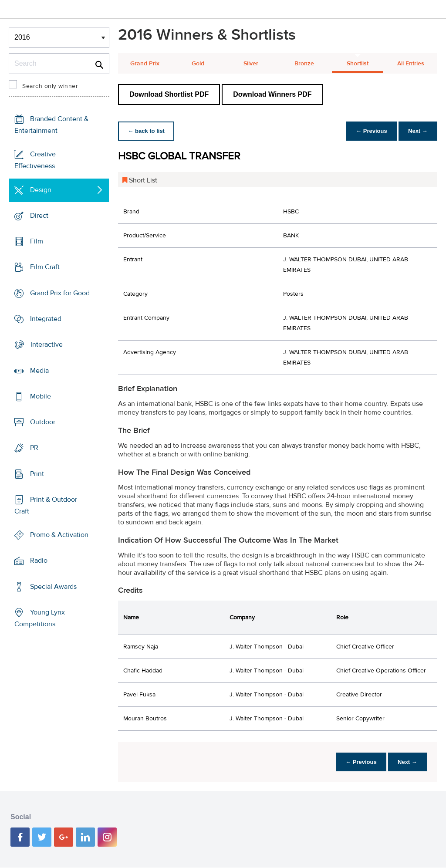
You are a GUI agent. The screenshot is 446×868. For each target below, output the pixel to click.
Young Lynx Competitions (40, 618)
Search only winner (50, 86)
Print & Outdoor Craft (46, 505)
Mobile (41, 396)
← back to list (147, 131)
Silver (251, 64)
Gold (198, 64)
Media (39, 370)
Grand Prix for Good (60, 293)
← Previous (369, 131)
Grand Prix (145, 64)
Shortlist (358, 64)
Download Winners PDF (272, 94)
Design (41, 190)
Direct (39, 216)
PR (34, 448)
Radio (39, 561)
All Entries (411, 64)
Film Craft (45, 267)
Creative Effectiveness (35, 160)
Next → (417, 131)
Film (37, 241)
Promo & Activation (59, 535)
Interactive (47, 344)
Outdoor (43, 422)
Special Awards (53, 587)
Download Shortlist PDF (169, 94)
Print (37, 473)
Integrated (46, 319)
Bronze (304, 64)
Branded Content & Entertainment (51, 125)
